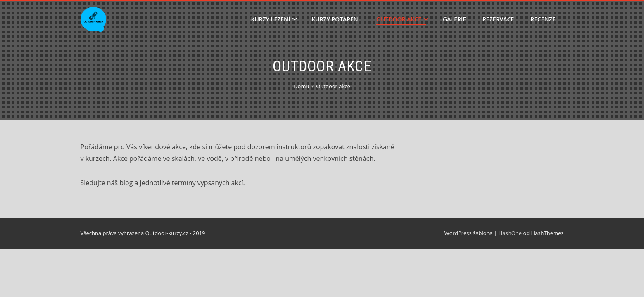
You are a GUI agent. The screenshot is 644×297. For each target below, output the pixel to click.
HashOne (510, 233)
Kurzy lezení (274, 19)
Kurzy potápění (336, 19)
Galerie (454, 19)
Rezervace (498, 19)
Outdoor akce (402, 19)
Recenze (543, 19)
